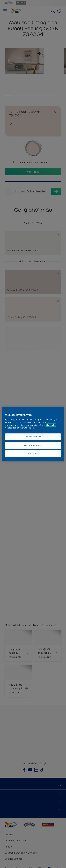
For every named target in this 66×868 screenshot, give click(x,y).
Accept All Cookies (33, 445)
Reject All (33, 454)
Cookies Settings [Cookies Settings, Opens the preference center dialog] (33, 437)
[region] (33, 434)
